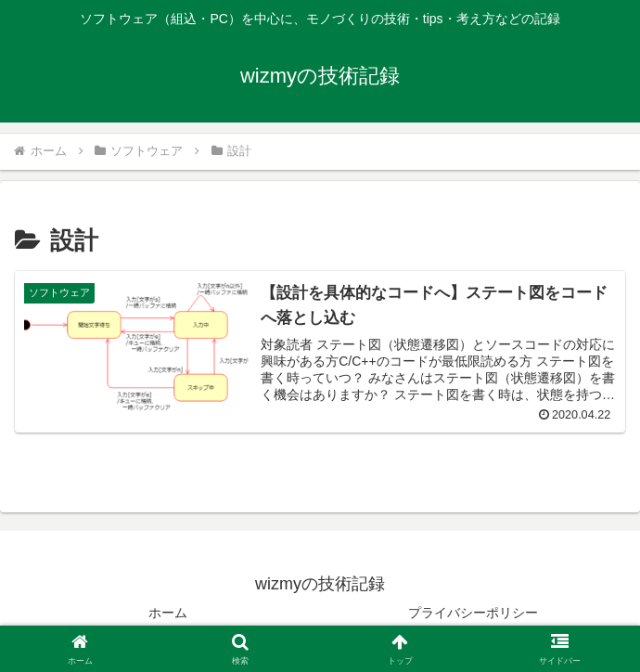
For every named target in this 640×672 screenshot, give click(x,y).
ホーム (168, 613)
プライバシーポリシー (473, 613)
